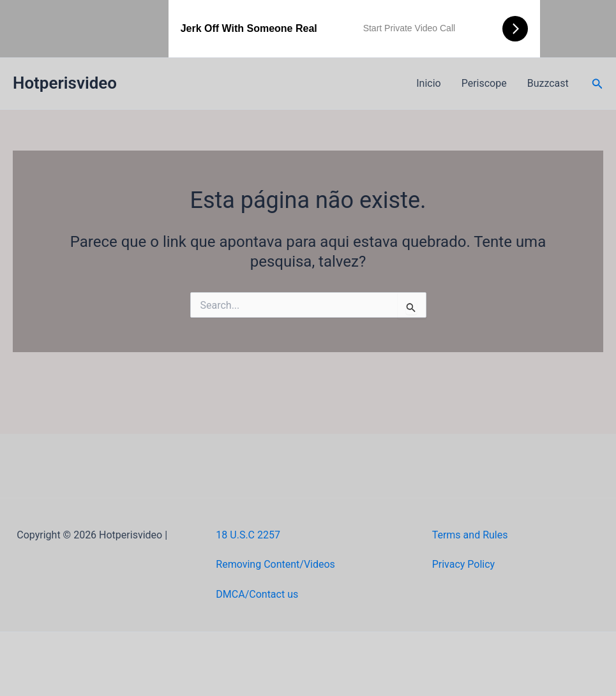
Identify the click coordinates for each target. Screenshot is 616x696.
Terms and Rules (470, 535)
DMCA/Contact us (257, 594)
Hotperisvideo (65, 83)
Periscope (484, 83)
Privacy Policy (464, 564)
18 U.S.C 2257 (248, 535)
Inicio (428, 83)
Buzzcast (548, 83)
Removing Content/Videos (275, 564)
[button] (597, 84)
